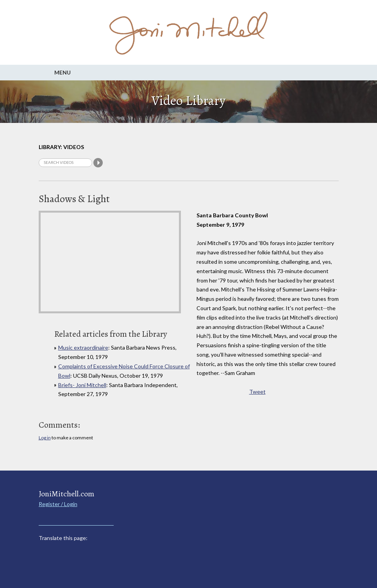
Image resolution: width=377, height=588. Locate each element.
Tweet (257, 392)
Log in (45, 438)
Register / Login (58, 504)
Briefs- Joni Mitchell (82, 385)
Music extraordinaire (83, 347)
